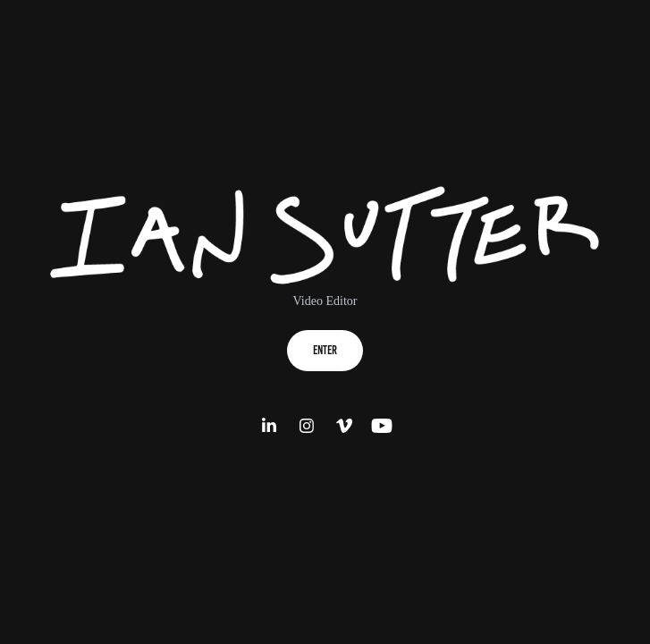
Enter (325, 350)
